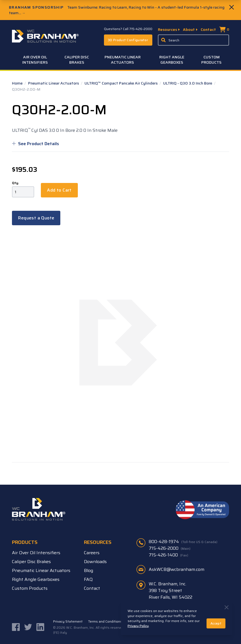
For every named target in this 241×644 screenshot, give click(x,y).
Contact (208, 29)
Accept (216, 623)
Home (18, 83)
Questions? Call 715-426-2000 (128, 29)
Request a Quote (36, 218)
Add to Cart (59, 190)
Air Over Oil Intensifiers (35, 60)
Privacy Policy (138, 626)
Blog (89, 570)
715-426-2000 (170, 548)
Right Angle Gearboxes (172, 60)
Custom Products (211, 60)
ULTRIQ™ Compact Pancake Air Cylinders (121, 83)
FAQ (88, 579)
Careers (92, 553)
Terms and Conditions (105, 621)
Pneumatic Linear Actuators (123, 60)
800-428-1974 (183, 542)
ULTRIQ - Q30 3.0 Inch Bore (188, 83)
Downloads (95, 562)
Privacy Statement (68, 621)
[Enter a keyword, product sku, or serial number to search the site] (193, 40)
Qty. (15, 183)
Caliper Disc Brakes (77, 60)
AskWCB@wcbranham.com (177, 569)
